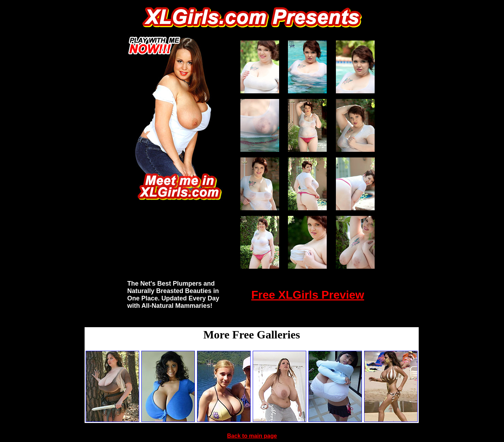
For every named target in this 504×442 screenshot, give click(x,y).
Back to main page (252, 436)
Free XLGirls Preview (308, 295)
